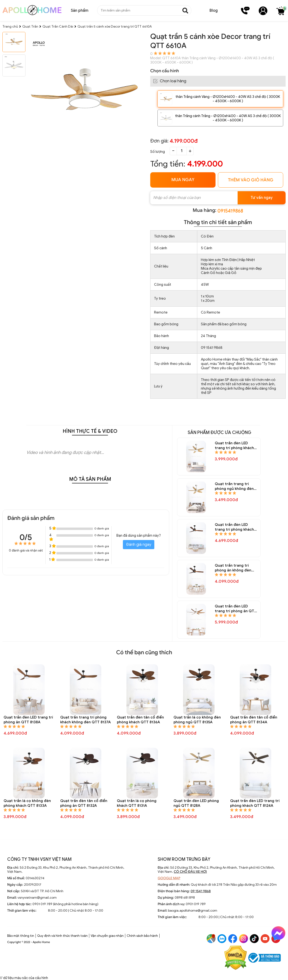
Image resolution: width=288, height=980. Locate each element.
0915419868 (230, 211)
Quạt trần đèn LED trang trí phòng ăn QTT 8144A (236, 609)
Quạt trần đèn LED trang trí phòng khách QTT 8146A (234, 527)
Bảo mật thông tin (21, 936)
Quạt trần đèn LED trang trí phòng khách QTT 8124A (255, 803)
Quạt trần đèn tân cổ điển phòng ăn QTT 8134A (254, 720)
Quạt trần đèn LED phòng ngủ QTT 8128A (196, 803)
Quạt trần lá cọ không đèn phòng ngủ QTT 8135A (197, 720)
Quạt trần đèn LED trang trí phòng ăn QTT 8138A (28, 720)
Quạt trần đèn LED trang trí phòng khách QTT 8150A (234, 446)
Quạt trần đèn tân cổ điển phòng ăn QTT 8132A (84, 803)
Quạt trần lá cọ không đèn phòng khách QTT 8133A (27, 803)
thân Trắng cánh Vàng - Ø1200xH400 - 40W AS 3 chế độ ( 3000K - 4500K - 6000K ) (228, 99)
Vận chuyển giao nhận (107, 936)
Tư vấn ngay (262, 198)
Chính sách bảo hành (142, 936)
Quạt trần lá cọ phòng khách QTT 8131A (137, 803)
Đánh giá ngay (139, 545)
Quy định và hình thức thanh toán (62, 936)
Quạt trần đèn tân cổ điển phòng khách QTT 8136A (140, 720)
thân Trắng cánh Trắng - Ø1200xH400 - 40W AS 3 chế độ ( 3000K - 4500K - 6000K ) (228, 118)
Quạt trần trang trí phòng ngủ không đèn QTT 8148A (234, 486)
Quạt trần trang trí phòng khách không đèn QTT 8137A (85, 720)
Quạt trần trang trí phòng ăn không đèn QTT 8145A (233, 568)
